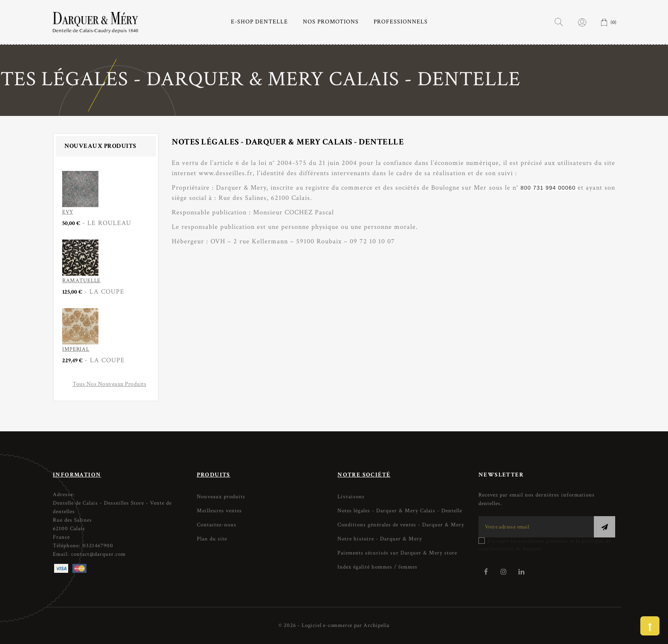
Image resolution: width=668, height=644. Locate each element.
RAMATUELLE (81, 281)
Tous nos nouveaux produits (109, 384)
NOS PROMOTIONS (331, 22)
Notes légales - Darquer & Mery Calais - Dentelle (400, 511)
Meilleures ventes (219, 511)
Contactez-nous (217, 525)
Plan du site (212, 539)
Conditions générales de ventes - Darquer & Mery (401, 525)
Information (77, 475)
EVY (68, 212)
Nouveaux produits (221, 497)
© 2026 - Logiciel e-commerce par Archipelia (334, 625)
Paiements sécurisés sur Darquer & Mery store (397, 553)
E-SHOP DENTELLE (259, 22)
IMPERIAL (76, 349)
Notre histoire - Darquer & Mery (380, 539)
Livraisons (351, 497)
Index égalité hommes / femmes (377, 567)
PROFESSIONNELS (401, 22)
